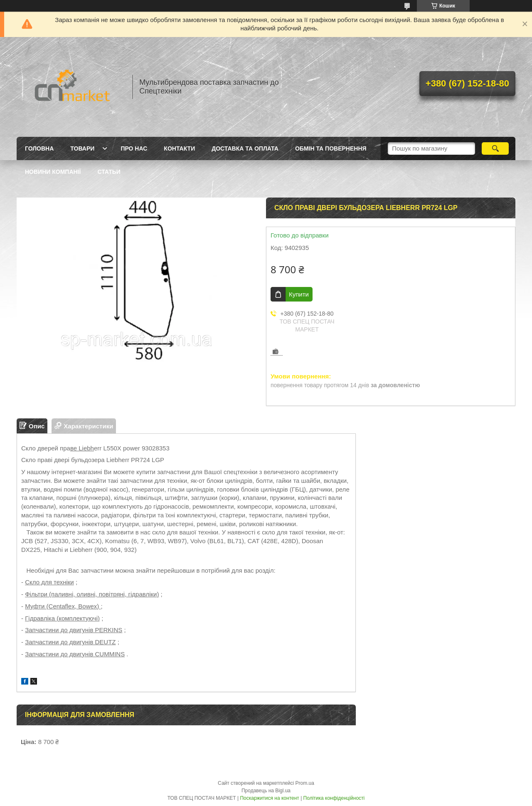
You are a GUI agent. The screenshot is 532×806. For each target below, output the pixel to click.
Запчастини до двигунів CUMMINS (75, 654)
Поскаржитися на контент (269, 798)
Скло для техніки (49, 582)
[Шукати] (495, 148)
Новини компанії (53, 172)
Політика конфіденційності (334, 798)
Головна (39, 148)
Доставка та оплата (245, 148)
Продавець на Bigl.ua (266, 791)
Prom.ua (305, 783)
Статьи (109, 172)
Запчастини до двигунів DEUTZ (70, 642)
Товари (82, 148)
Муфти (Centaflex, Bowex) (63, 606)
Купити (299, 294)
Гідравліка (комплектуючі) (62, 618)
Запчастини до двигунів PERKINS (74, 630)
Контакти (179, 148)
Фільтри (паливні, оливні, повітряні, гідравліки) (92, 594)
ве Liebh (82, 448)
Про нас (134, 148)
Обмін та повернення (331, 148)
